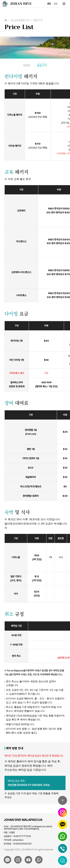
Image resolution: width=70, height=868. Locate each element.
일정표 (27, 65)
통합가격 (42, 66)
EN (56, 4)
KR (49, 4)
